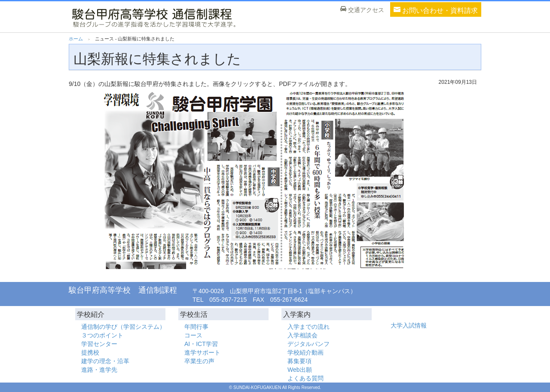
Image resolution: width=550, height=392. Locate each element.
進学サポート (202, 352)
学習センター (99, 344)
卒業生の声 (199, 361)
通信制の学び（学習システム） (123, 327)
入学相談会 (302, 335)
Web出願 (300, 370)
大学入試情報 (409, 325)
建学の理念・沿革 (105, 361)
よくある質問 (306, 378)
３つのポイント (102, 335)
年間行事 (196, 327)
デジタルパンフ (309, 344)
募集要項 (299, 361)
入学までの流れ (309, 327)
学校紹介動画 (306, 352)
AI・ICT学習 (201, 344)
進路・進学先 (99, 370)
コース (193, 335)
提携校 (90, 352)
